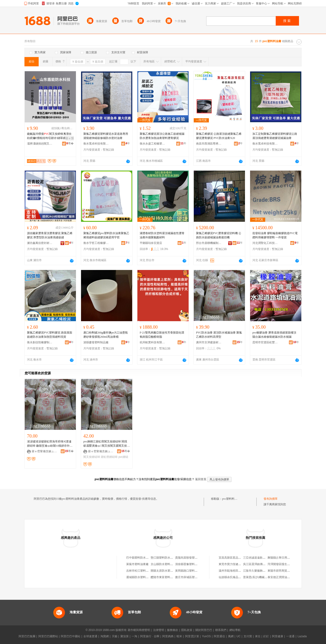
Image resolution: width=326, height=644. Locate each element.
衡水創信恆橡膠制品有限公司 (40, 342)
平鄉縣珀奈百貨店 (151, 243)
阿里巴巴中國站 (71, 636)
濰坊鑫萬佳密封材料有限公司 (40, 243)
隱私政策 (187, 630)
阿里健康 (278, 636)
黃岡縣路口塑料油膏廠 (189, 571)
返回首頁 (201, 479)
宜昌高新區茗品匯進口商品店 (237, 558)
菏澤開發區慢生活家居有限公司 (287, 564)
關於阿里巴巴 (204, 630)
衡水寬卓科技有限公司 (96, 144)
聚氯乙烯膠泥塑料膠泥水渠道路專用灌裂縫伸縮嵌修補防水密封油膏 (106, 136)
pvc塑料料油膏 (231, 499)
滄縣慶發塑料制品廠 (96, 342)
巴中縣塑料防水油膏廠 (140, 558)
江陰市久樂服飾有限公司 (258, 571)
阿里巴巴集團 (27, 636)
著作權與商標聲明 (139, 630)
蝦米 (179, 636)
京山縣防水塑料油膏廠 (165, 564)
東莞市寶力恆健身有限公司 (235, 564)
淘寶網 (105, 636)
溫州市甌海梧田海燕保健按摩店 (238, 571)
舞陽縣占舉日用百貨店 (282, 558)
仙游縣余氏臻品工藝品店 (234, 577)
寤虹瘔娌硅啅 (109, 457)
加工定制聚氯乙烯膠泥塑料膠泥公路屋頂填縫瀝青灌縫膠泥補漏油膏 (275, 136)
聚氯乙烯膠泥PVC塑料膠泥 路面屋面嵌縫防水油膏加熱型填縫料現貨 (50, 335)
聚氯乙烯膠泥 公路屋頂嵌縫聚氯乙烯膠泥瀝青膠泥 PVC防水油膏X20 (219, 136)
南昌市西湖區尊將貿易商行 (209, 144)
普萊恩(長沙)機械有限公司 (259, 577)
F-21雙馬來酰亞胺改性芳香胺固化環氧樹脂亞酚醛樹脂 (162, 335)
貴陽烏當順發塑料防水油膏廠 (193, 558)
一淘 (134, 636)
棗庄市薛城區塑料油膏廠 (190, 577)
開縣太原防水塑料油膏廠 (166, 571)
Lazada (302, 636)
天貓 (115, 636)
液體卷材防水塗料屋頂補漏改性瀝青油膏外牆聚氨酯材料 (162, 235)
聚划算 (125, 636)
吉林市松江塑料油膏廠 (140, 571)
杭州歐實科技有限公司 (153, 342)
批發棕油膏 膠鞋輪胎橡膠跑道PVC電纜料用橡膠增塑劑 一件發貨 (275, 235)
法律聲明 (159, 630)
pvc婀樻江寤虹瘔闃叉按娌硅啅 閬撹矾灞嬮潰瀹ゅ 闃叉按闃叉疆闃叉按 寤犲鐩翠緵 (105, 444)
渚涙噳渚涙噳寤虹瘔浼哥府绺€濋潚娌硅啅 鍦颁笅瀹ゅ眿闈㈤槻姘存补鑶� (50, 444)
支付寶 (248, 636)
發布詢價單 (271, 499)
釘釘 (266, 636)
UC (239, 636)
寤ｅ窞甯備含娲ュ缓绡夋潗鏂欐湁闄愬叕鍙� (44, 451)
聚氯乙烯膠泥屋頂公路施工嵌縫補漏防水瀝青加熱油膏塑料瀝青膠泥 (162, 136)
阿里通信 (219, 636)
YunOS (206, 636)
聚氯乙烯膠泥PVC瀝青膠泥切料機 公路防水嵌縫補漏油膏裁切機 (219, 235)
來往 (258, 636)
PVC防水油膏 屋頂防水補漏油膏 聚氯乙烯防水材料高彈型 (219, 335)
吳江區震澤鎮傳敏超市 (257, 564)
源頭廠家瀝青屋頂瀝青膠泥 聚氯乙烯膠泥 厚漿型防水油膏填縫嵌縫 (50, 235)
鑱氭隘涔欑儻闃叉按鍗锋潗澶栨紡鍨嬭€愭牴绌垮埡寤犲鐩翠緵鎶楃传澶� (49, 136)
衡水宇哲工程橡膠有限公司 (96, 243)
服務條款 (173, 630)
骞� (70, 143)
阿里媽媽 (168, 636)
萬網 (231, 636)
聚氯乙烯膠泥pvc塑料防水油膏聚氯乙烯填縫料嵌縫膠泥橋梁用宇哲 (106, 235)
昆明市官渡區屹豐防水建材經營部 (265, 342)
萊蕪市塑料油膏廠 (137, 564)
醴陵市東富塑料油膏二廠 (166, 577)
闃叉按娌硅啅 (92, 457)
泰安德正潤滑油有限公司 (283, 577)
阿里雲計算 (192, 636)
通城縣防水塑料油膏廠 (140, 577)
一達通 (290, 636)
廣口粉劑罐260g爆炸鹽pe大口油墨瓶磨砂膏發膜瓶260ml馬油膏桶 (106, 335)
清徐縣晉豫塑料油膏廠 (189, 564)
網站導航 (235, 630)
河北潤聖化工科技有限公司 (265, 243)
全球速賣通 (90, 636)
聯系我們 (221, 630)
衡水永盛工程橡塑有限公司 (153, 144)
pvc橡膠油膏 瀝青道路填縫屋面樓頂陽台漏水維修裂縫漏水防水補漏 (274, 335)
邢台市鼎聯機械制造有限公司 (209, 243)
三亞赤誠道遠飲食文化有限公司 (263, 558)
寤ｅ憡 (70, 138)
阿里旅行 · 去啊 (150, 636)
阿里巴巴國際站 (48, 636)
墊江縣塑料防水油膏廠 (165, 558)
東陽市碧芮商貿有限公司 (283, 571)
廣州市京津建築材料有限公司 (209, 342)
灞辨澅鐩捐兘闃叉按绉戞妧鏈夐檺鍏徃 (40, 144)
